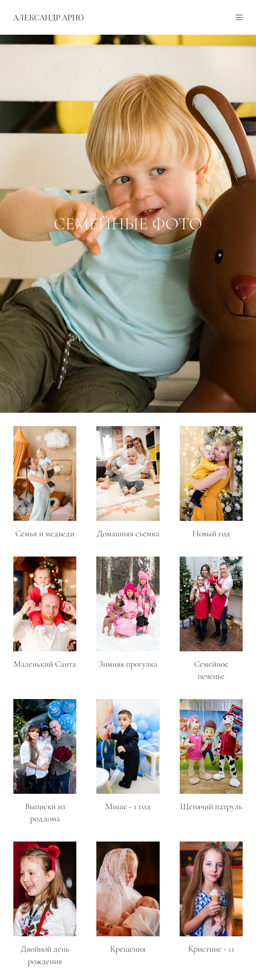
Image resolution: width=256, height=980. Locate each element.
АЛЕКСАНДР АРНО (49, 17)
